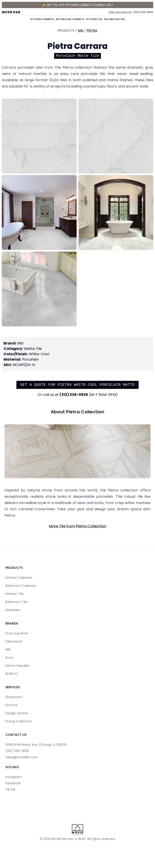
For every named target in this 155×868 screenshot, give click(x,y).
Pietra (92, 31)
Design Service (17, 713)
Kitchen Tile (94, 19)
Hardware (13, 610)
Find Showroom (120, 12)
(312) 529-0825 (143, 12)
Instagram (13, 777)
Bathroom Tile (115, 19)
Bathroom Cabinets (70, 19)
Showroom (14, 697)
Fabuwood (13, 641)
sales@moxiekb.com (22, 757)
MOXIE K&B (11, 12)
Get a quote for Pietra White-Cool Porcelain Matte (77, 385)
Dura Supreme (17, 633)
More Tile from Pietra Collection (78, 526)
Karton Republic (18, 666)
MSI (81, 31)
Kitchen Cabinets (42, 19)
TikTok (10, 789)
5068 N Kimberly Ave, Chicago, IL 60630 (36, 745)
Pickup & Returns (19, 721)
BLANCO (12, 674)
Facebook (13, 783)
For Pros (11, 705)
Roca (9, 658)
